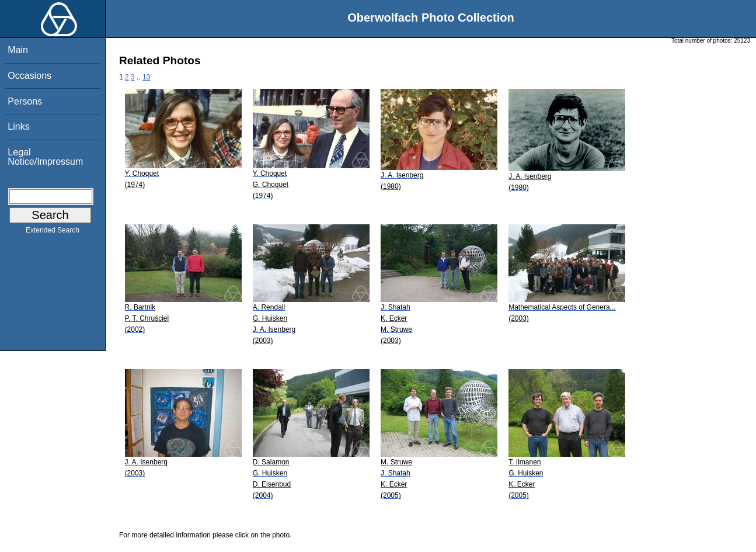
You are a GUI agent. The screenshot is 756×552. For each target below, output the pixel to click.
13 (146, 77)
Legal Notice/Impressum (45, 157)
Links (18, 126)
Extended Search (53, 232)
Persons (25, 101)
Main (18, 50)
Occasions (29, 76)
